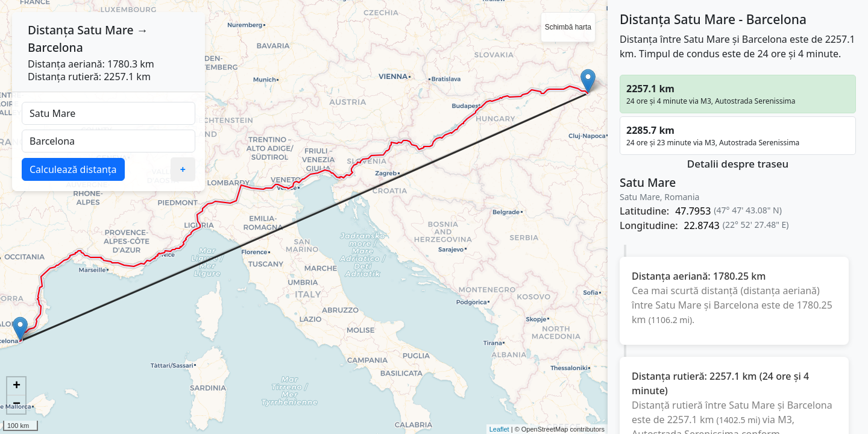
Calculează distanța (73, 169)
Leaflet (499, 429)
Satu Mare (105, 30)
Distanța (51, 30)
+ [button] (17, 386)
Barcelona (55, 47)
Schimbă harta (568, 27)
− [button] (17, 404)
